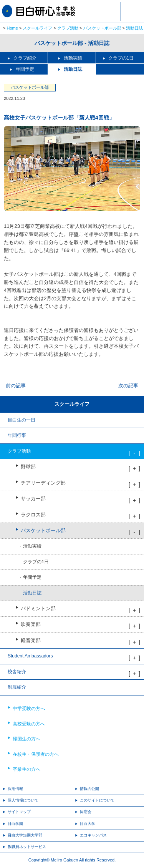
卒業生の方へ (26, 769)
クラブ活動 (68, 28)
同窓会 (86, 812)
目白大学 (88, 824)
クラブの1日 (121, 58)
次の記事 (128, 386)
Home (12, 28)
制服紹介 (17, 687)
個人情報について (23, 800)
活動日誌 (134, 28)
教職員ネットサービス (27, 847)
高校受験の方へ (29, 724)
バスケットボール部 (102, 28)
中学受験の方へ (29, 709)
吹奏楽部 (31, 624)
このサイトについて (97, 800)
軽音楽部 (31, 641)
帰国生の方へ (26, 739)
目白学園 (15, 824)
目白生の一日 (22, 420)
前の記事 (16, 386)
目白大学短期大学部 (25, 835)
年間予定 (25, 69)
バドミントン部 (38, 609)
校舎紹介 (17, 672)
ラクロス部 (33, 515)
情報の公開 (89, 789)
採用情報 (15, 789)
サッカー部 (33, 499)
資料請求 (111, 17)
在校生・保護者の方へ (36, 754)
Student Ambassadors (30, 656)
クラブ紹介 (25, 58)
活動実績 (73, 58)
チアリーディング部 (43, 483)
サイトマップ (19, 812)
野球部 (28, 467)
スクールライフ (37, 28)
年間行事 (17, 435)
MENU (132, 12)
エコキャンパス (93, 835)
